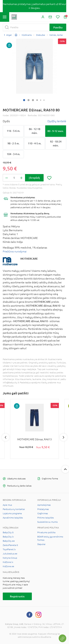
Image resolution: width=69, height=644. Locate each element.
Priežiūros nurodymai (15, 251)
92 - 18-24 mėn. (56, 144)
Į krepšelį (34, 178)
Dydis (6, 121)
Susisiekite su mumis (47, 522)
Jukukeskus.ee (10, 554)
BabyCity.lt (8, 532)
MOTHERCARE (29, 259)
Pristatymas (43, 509)
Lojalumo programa (12, 513)
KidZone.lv (8, 562)
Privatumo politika (46, 532)
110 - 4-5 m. (35, 143)
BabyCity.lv (8, 537)
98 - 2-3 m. (13, 143)
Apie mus (7, 505)
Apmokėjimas (44, 505)
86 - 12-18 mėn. (35, 131)
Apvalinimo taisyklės (13, 518)
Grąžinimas (43, 513)
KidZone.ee (8, 566)
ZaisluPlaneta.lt (10, 545)
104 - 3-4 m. (13, 154)
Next (63, 437)
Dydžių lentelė (57, 121)
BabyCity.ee (9, 541)
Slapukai (41, 544)
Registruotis (17, 596)
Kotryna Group (10, 558)
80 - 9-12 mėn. (56, 131)
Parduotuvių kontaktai (14, 509)
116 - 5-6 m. (13, 131)
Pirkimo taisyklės (46, 518)
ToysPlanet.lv (9, 549)
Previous (6, 437)
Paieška (58, 27)
